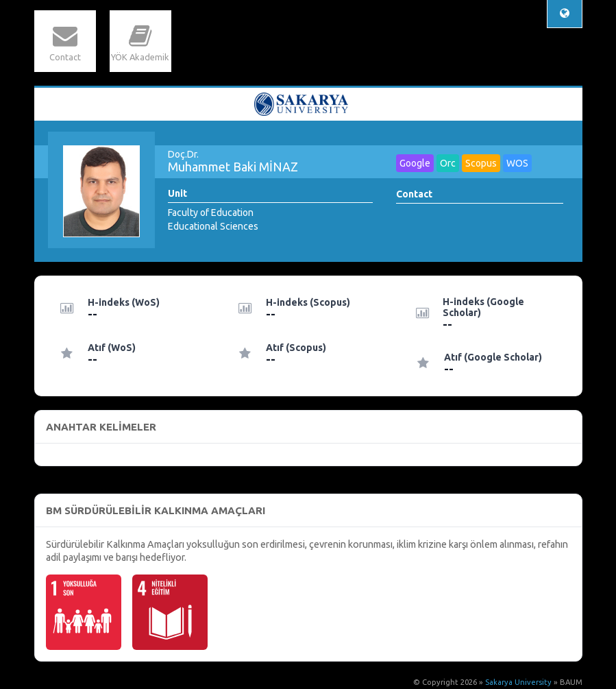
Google (415, 163)
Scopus (481, 163)
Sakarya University (518, 682)
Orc (448, 163)
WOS (517, 163)
